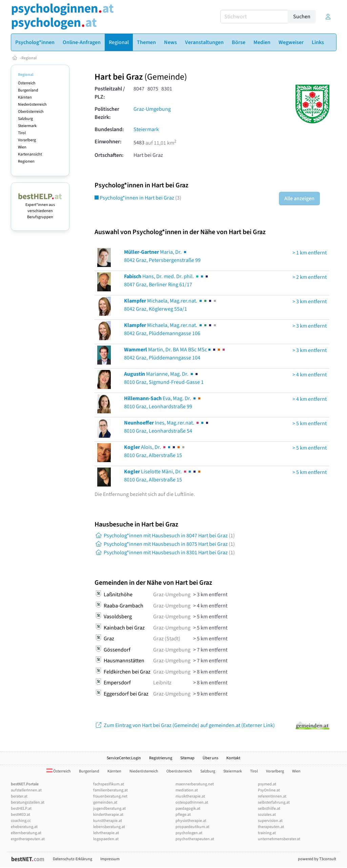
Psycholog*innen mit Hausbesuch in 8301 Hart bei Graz (165, 553)
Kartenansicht (30, 154)
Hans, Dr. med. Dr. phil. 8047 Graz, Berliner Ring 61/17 (167, 281)
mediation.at (187, 790)
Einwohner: (108, 142)
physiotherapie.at (191, 821)
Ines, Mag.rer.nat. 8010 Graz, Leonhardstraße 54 (167, 427)
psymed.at (267, 784)
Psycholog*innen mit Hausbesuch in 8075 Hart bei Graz (165, 544)
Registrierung (161, 758)
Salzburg (25, 119)
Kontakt (233, 758)
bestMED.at (21, 815)
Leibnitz (162, 683)
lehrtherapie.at (106, 833)
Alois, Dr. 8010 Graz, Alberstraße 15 (155, 451)
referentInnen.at (272, 796)
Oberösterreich (31, 112)
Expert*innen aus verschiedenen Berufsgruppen (40, 208)
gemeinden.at (105, 802)
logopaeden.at (106, 839)
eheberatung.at (24, 827)
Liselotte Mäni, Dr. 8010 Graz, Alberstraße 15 (163, 476)
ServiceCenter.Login (124, 758)
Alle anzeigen (299, 199)
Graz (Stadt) (167, 639)
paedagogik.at (188, 809)
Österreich (27, 83)
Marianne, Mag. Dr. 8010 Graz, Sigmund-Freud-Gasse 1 (164, 378)
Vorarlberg (27, 140)
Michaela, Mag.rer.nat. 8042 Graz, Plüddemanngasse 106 (171, 329)
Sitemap (187, 758)
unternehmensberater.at (279, 839)
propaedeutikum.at (192, 827)
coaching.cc (21, 821)
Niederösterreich (32, 105)
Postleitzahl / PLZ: (110, 93)
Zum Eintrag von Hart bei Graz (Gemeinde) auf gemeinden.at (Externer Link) (185, 725)
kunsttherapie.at (108, 821)
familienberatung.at (110, 790)
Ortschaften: (109, 155)
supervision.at (270, 821)
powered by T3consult (317, 859)
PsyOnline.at (269, 790)
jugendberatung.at (109, 809)
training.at (267, 833)
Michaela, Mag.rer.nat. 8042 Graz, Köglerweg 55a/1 (171, 305)
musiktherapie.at (190, 796)
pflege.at (183, 815)
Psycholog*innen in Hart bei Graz (138, 198)
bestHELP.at (21, 809)
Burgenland (28, 90)
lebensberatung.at (109, 827)
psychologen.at (189, 833)
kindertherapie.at (108, 815)
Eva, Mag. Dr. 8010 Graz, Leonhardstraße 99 (163, 402)
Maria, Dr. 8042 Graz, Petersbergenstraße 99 (162, 256)
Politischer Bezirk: (107, 113)
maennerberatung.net (195, 784)
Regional (29, 58)
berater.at (19, 796)
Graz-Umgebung (152, 109)
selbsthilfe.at (269, 809)
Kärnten (25, 97)
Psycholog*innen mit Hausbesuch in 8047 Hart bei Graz (165, 536)
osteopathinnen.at (192, 802)
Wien (22, 147)
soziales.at (267, 815)
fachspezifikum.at (109, 784)
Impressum (110, 859)
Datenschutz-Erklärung (73, 859)
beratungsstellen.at (28, 802)
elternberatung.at (26, 833)
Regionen (26, 161)
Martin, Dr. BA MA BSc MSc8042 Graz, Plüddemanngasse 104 (175, 354)
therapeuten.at (271, 827)
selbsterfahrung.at (274, 802)
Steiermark (27, 126)
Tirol (22, 133)
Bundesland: (109, 129)
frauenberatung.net (110, 796)
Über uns (210, 758)
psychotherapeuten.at (195, 839)
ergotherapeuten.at (28, 839)
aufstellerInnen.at (26, 790)
